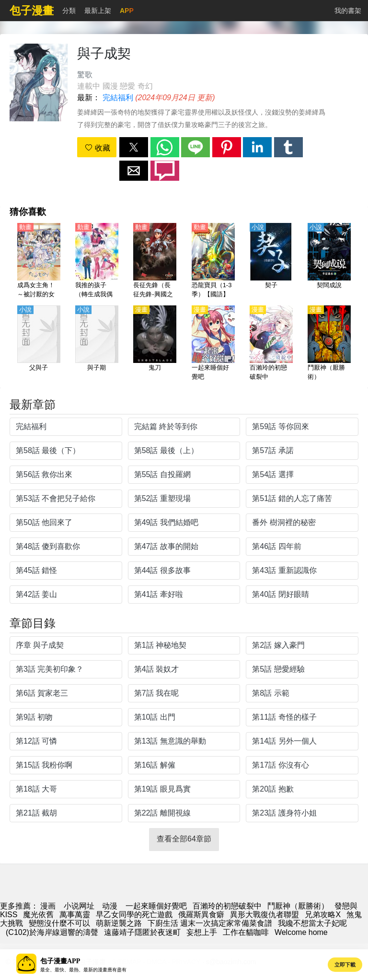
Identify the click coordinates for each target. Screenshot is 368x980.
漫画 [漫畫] (48, 906)
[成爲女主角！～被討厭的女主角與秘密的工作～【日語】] (39, 261)
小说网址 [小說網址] (79, 906)
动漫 (110, 906)
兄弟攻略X (323, 915)
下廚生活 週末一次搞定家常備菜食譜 (210, 923)
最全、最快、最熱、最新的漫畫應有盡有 (83, 970)
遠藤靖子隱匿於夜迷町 (142, 932)
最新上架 (98, 11)
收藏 (97, 148)
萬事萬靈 (75, 915)
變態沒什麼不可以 (59, 923)
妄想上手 (202, 932)
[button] (134, 147)
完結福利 (118, 98)
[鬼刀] (155, 344)
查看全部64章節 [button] (184, 839)
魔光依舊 (38, 915)
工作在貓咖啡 (246, 932)
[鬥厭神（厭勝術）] (329, 344)
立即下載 (345, 965)
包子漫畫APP (60, 961)
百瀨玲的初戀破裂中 (227, 906)
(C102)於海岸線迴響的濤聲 (52, 932)
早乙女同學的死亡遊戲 (134, 915)
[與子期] (97, 344)
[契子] (271, 261)
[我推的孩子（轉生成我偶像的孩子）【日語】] (97, 261)
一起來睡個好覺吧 (156, 906)
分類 (69, 11)
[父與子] (39, 344)
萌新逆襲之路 (119, 923)
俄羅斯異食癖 (201, 915)
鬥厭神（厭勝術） (298, 906)
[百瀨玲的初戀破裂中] (271, 344)
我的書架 (348, 11)
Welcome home (301, 932)
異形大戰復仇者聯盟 (264, 915)
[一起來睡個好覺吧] (213, 344)
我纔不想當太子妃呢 (312, 923)
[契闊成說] (329, 261)
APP (127, 11)
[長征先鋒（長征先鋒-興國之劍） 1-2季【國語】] (155, 261)
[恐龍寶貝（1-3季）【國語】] (213, 261)
